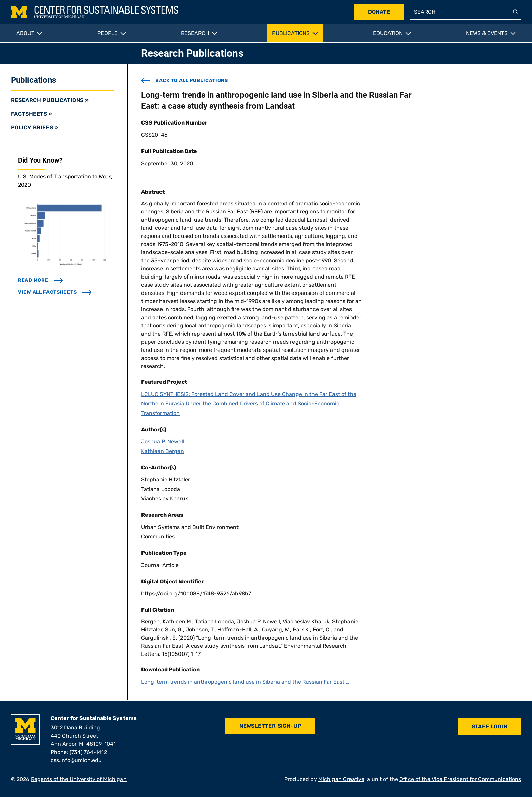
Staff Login (489, 727)
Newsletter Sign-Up (270, 726)
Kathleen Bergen (163, 451)
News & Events (487, 33)
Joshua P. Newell (163, 442)
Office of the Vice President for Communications (460, 779)
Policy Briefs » (34, 127)
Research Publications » (50, 100)
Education (388, 33)
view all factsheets (55, 292)
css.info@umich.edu (76, 760)
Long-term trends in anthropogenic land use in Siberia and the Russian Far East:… (245, 682)
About (25, 33)
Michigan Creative (341, 779)
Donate (379, 12)
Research (195, 33)
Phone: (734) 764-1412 (79, 752)
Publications (291, 33)
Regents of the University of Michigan (79, 779)
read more (41, 280)
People (108, 33)
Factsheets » (32, 114)
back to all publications (185, 81)
